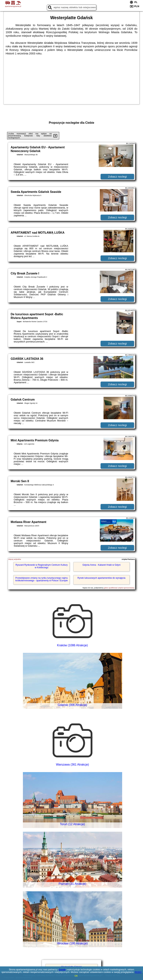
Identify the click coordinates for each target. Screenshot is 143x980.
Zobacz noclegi (117, 177)
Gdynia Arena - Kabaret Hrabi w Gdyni (101, 565)
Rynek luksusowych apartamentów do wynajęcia (101, 578)
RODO (138, 972)
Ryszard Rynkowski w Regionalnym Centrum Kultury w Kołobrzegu (42, 566)
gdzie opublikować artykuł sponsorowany (119, 588)
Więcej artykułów (15, 559)
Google (62, 970)
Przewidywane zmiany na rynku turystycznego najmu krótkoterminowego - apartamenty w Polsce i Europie (41, 579)
